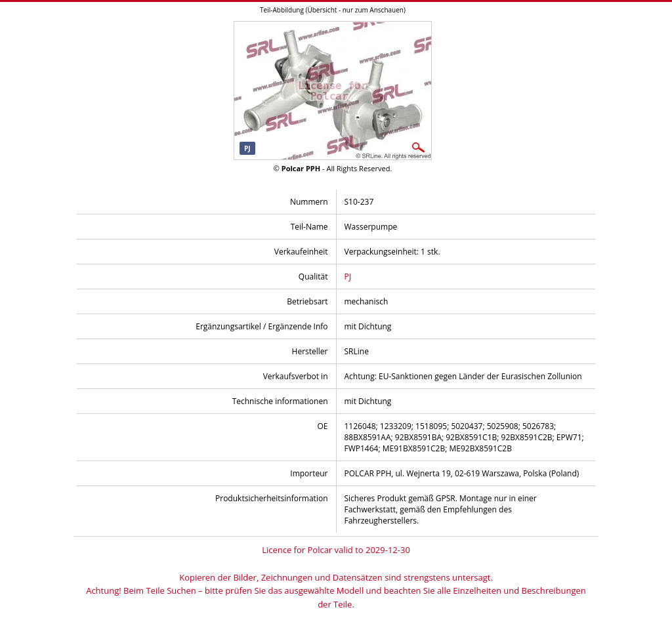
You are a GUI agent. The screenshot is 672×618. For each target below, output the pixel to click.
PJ (348, 277)
